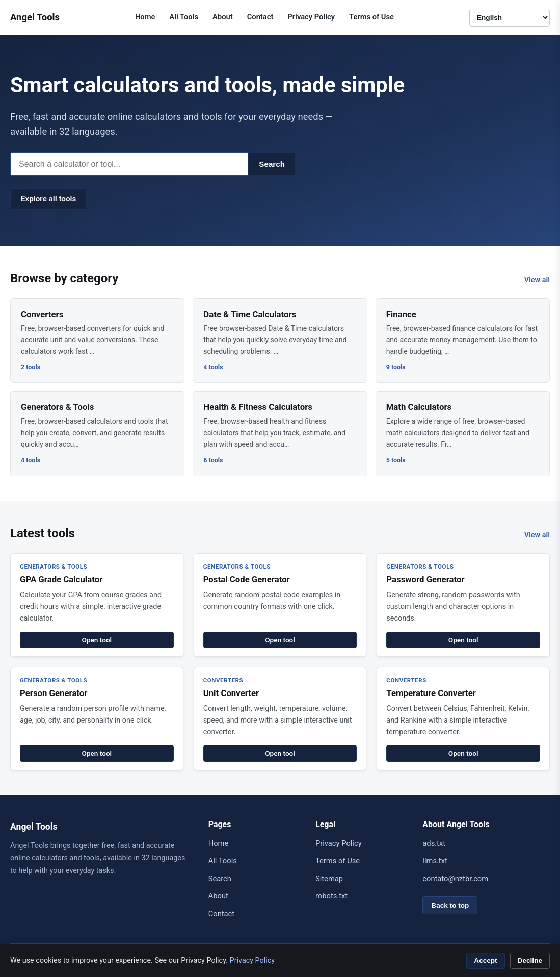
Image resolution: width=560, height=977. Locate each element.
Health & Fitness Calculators (258, 407)
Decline (530, 960)
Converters (42, 314)
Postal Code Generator (247, 579)
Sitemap (329, 879)
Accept (485, 960)
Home (145, 17)
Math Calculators (419, 407)
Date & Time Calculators (250, 314)
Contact (260, 17)
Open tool (97, 640)
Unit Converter (231, 693)
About (223, 17)
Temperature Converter (431, 693)
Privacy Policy (311, 17)
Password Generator (425, 579)
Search (272, 164)
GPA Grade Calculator (61, 579)
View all (537, 280)
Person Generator (54, 693)
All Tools (184, 17)
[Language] (510, 18)
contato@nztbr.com (455, 879)
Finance (401, 314)
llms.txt (435, 861)
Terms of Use (371, 17)
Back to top (450, 905)
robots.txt (331, 896)
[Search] (129, 164)
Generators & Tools (57, 407)
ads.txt (434, 843)
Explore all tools (48, 199)
